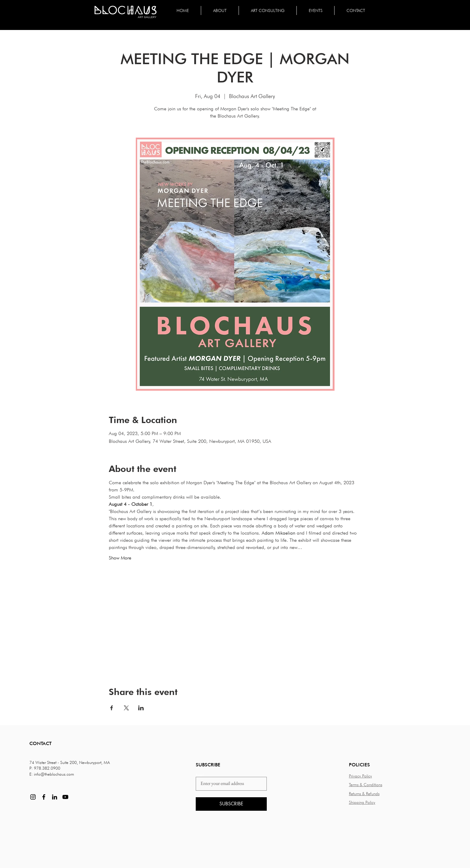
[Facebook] (44, 797)
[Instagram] (33, 797)
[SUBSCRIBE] (231, 804)
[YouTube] (65, 797)
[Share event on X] (126, 708)
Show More (120, 558)
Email (200, 775)
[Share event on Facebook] (112, 708)
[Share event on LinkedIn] (141, 708)
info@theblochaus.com (54, 774)
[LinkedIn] (55, 797)
